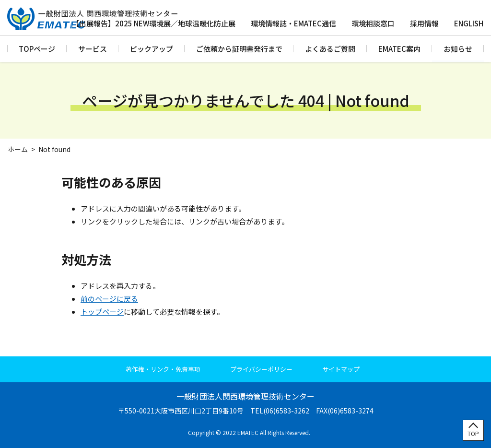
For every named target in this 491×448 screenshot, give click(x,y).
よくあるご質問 (330, 49)
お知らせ (458, 49)
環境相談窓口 (373, 23)
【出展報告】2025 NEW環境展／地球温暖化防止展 (154, 23)
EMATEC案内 (399, 49)
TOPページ (37, 49)
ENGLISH (469, 23)
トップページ (102, 312)
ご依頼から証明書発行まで (239, 49)
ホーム (18, 149)
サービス (93, 49)
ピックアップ (152, 49)
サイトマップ (341, 369)
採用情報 (424, 23)
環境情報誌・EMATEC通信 (293, 23)
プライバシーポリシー (261, 369)
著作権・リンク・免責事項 (163, 369)
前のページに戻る (109, 299)
